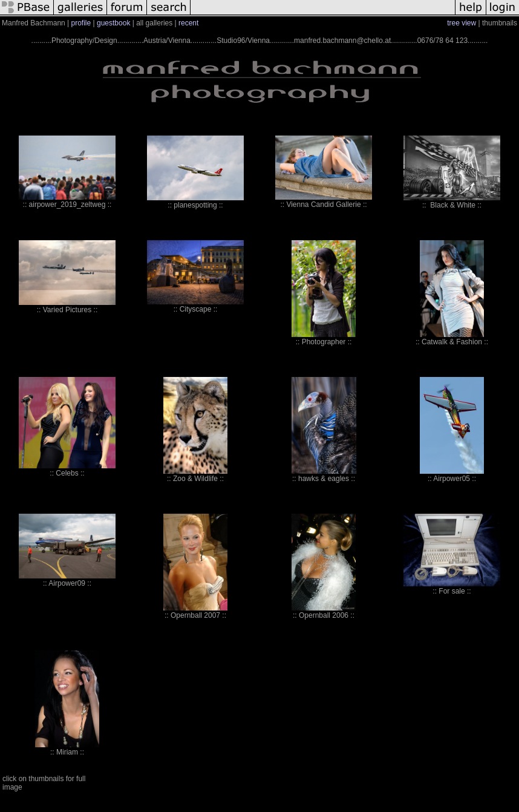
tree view (462, 23)
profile (81, 23)
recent (188, 23)
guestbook (113, 23)
